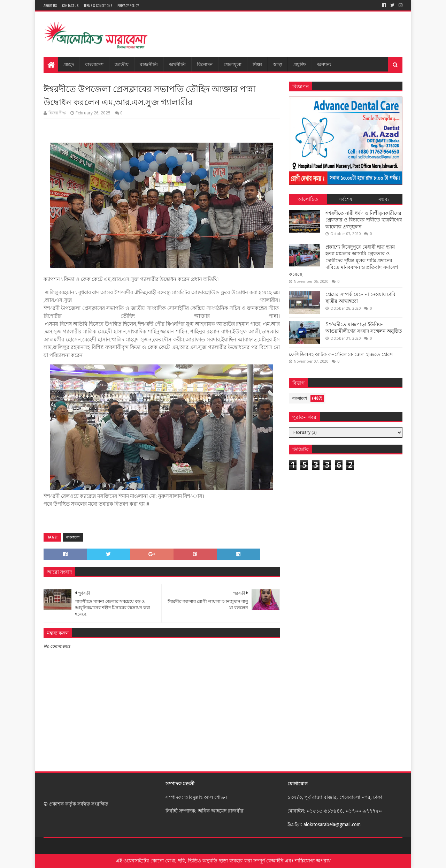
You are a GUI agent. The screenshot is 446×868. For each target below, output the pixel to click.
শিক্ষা (257, 64)
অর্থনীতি (177, 64)
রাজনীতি (149, 64)
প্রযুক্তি (300, 64)
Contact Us (70, 5)
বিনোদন (205, 64)
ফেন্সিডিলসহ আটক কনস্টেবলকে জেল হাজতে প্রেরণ (341, 354)
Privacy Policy (128, 5)
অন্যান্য (324, 64)
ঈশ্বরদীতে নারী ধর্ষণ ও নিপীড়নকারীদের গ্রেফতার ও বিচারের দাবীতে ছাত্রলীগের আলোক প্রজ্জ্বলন (364, 220)
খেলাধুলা (233, 64)
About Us (50, 5)
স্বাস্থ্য (278, 64)
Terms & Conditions (98, 5)
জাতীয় (122, 64)
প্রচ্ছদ (69, 64)
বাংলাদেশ (94, 64)
